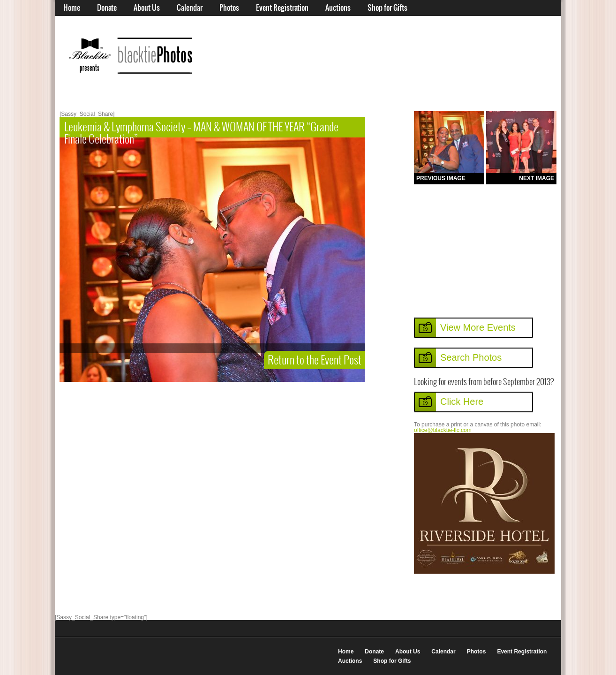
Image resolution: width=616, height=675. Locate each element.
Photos (229, 8)
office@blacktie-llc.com (443, 430)
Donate (107, 8)
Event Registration (282, 8)
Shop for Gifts (387, 8)
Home (72, 8)
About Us (147, 8)
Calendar (190, 8)
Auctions (338, 8)
